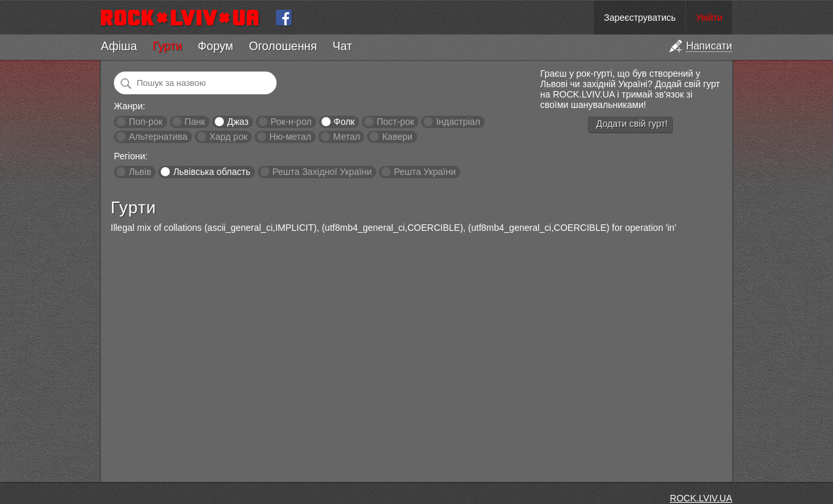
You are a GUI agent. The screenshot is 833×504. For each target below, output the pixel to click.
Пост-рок (396, 122)
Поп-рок (146, 122)
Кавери (397, 137)
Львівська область (212, 172)
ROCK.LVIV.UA (701, 498)
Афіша (119, 46)
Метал (347, 137)
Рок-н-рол (291, 122)
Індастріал (458, 122)
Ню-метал (290, 137)
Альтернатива (158, 137)
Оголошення (283, 46)
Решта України (425, 172)
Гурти (167, 46)
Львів (140, 172)
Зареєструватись (640, 18)
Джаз (238, 122)
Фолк (344, 122)
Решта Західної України (322, 172)
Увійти (709, 18)
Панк (195, 122)
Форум (216, 46)
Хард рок (228, 137)
